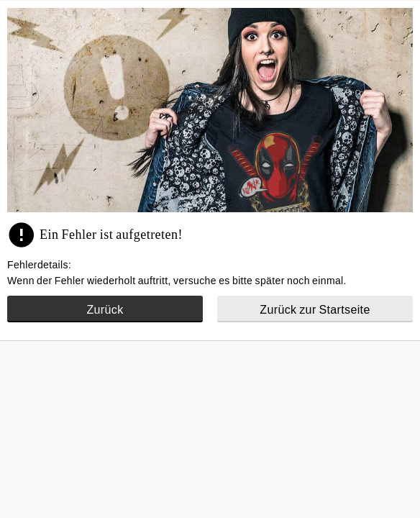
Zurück (105, 310)
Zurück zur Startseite (315, 310)
